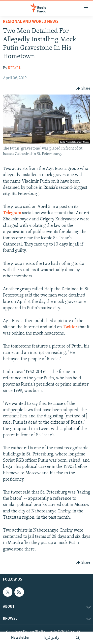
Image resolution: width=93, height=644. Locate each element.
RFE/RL (15, 68)
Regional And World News (31, 22)
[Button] (83, 89)
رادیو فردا (51, 638)
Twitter (70, 327)
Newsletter (20, 638)
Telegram (12, 213)
